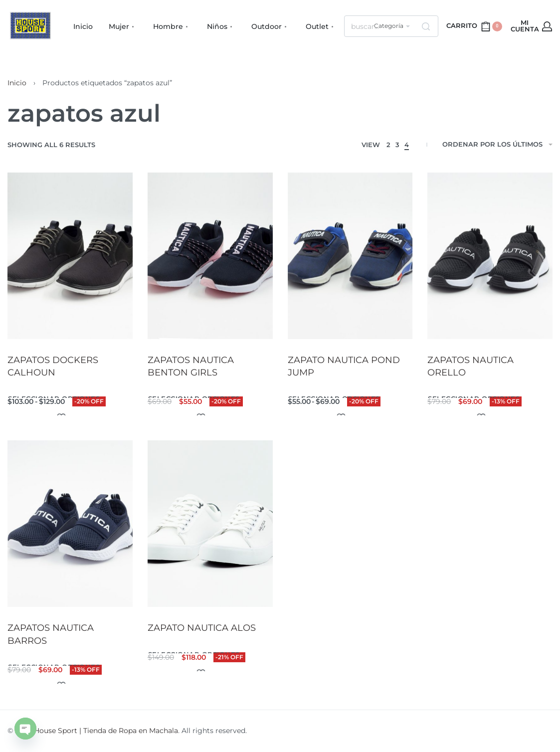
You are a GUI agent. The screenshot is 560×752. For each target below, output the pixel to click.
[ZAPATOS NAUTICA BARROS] (70, 524)
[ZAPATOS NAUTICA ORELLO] (490, 256)
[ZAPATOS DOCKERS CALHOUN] (70, 256)
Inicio (17, 83)
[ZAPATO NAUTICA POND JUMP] (350, 256)
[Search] (426, 26)
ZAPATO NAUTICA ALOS (202, 628)
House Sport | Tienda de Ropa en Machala (106, 731)
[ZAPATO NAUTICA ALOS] (210, 524)
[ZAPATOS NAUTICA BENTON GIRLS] (210, 256)
